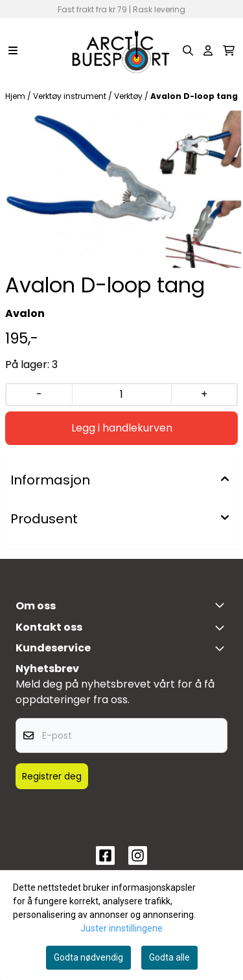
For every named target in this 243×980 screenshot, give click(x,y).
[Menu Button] (13, 50)
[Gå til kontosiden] (208, 50)
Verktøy (129, 96)
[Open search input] (188, 50)
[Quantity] (121, 395)
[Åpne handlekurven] (229, 50)
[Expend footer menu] (222, 648)
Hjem (16, 96)
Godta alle (169, 957)
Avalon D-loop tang (194, 96)
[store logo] (121, 50)
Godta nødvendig (88, 957)
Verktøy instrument (71, 96)
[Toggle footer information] (222, 605)
